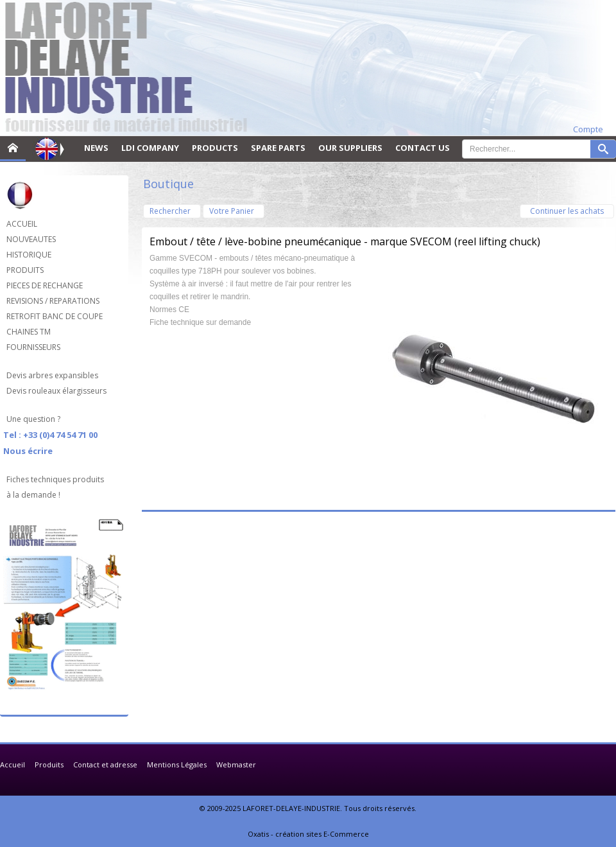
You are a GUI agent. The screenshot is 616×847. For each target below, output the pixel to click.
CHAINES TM (29, 332)
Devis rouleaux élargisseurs (56, 391)
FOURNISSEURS (33, 347)
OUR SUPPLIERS (350, 148)
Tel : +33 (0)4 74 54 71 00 (50, 435)
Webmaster (236, 764)
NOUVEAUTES (31, 239)
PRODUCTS (215, 148)
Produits (49, 764)
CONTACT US (423, 148)
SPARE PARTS (278, 148)
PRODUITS (25, 270)
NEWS (96, 148)
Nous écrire (28, 451)
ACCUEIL (22, 224)
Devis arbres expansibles (52, 375)
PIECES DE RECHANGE (45, 285)
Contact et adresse (105, 764)
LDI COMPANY (150, 148)
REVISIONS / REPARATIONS (53, 301)
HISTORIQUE (29, 255)
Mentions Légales (177, 764)
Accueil (13, 764)
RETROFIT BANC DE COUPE (55, 316)
